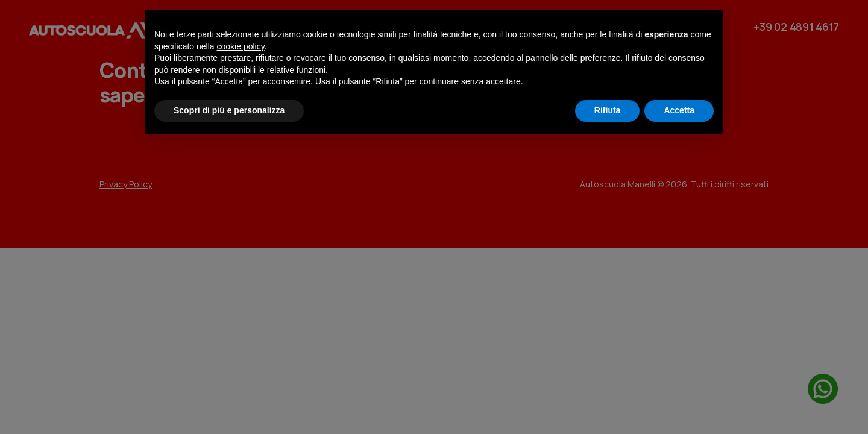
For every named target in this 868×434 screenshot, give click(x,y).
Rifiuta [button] (608, 110)
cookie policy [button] (241, 46)
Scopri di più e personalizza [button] (229, 110)
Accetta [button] (679, 110)
